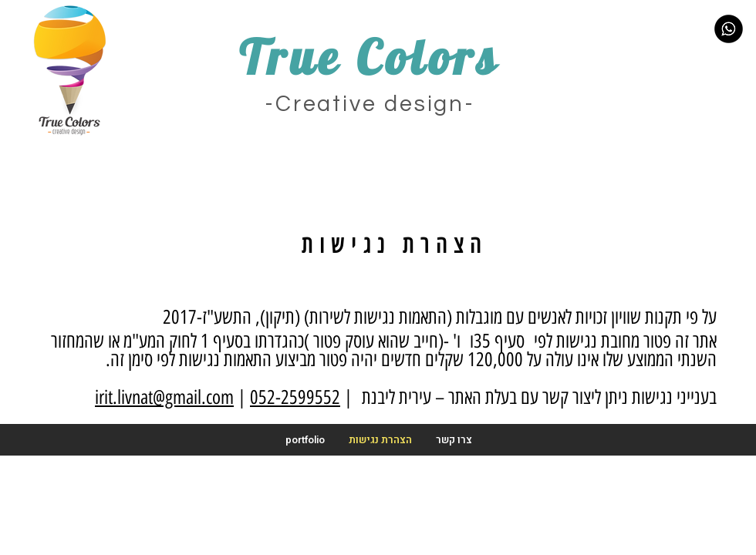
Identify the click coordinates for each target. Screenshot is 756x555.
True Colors (370, 57)
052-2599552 (295, 397)
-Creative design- (370, 104)
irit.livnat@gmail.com (164, 397)
